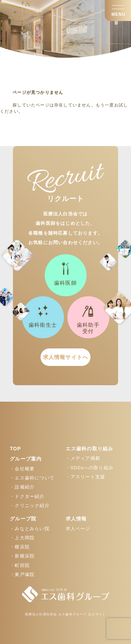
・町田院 (20, 566)
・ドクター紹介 (27, 497)
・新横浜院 (22, 556)
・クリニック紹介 (30, 506)
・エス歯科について (32, 478)
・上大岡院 (22, 538)
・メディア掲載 (83, 458)
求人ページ (78, 529)
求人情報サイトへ (66, 357)
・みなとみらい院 (30, 529)
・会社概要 (22, 469)
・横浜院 (20, 547)
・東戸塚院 (22, 575)
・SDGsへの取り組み (90, 468)
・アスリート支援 (86, 477)
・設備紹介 (22, 487)
